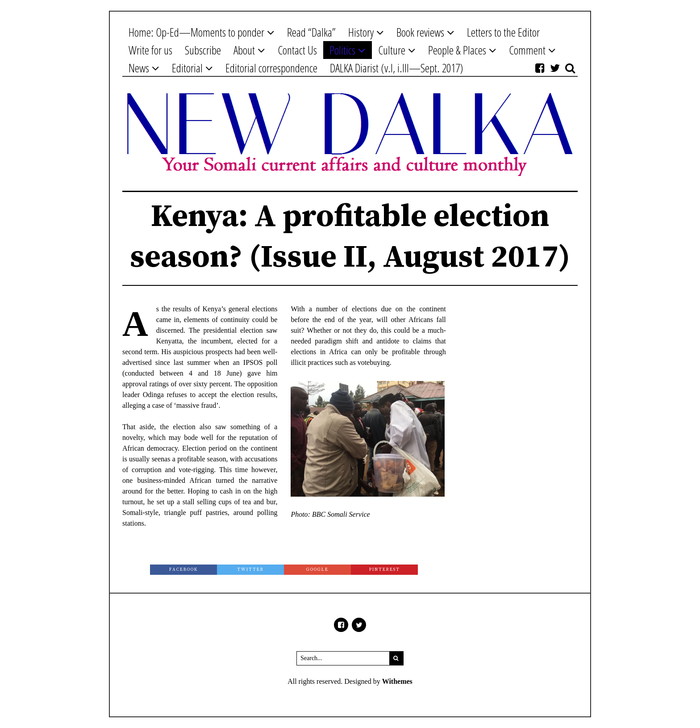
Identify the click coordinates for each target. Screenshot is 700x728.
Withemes (397, 681)
